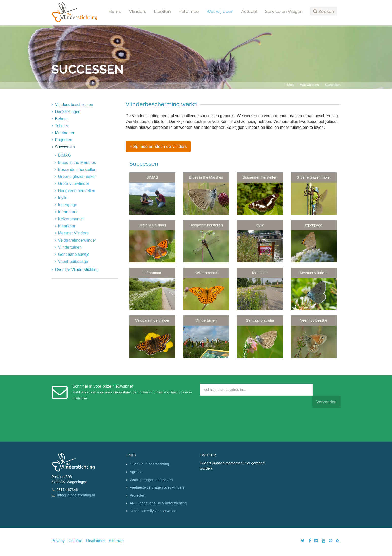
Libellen (162, 11)
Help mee (189, 11)
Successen (333, 85)
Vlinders (138, 11)
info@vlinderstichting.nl (76, 495)
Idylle (63, 198)
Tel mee (62, 126)
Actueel (249, 11)
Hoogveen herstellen (77, 191)
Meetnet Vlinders (73, 233)
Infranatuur (68, 212)
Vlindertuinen (70, 247)
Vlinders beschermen (74, 105)
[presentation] (238, 424)
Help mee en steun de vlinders (158, 146)
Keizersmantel (71, 219)
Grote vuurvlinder (74, 184)
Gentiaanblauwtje (74, 254)
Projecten (64, 140)
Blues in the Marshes (77, 162)
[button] (323, 11)
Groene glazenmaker (77, 176)
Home (115, 11)
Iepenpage (68, 205)
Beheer (62, 119)
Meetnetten (65, 133)
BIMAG (65, 155)
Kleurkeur (67, 226)
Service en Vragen (284, 11)
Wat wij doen (220, 11)
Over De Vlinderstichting (77, 270)
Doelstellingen (68, 112)
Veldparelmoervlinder (77, 240)
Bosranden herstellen (77, 170)
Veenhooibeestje (73, 261)
